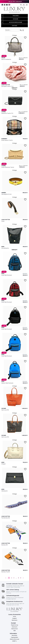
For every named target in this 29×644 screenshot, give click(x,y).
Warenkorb (14, 620)
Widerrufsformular (15, 639)
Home (14, 616)
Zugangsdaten (15, 637)
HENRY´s (14, 641)
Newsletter (14, 635)
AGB (14, 631)
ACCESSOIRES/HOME (16, 22)
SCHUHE (16, 19)
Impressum (15, 627)
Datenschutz (14, 629)
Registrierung (15, 625)
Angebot (14, 618)
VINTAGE (14, 26)
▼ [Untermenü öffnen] (2, 16)
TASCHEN (16, 16)
